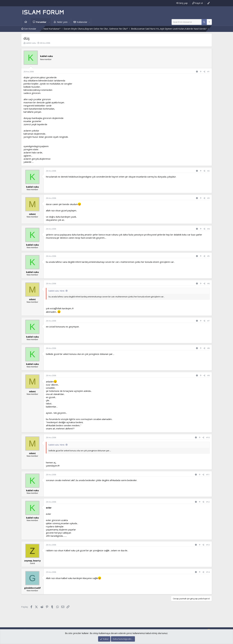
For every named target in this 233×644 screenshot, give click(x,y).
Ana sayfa (26, 22)
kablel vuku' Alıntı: (57, 291)
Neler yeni (62, 22)
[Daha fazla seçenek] (204, 22)
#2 (208, 171)
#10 (208, 438)
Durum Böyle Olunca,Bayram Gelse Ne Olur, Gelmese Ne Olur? (105, 29)
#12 (208, 502)
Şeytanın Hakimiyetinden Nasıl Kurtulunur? (48, 29)
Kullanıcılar (82, 22)
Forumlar (41, 22)
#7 (208, 321)
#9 (208, 376)
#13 (208, 545)
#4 (208, 229)
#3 (208, 198)
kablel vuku (31, 43)
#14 (208, 572)
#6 (208, 284)
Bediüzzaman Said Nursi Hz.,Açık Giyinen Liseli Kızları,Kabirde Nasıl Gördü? (178, 29)
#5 (208, 256)
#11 (208, 475)
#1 (208, 72)
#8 (208, 348)
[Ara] (187, 22)
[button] (49, 22)
